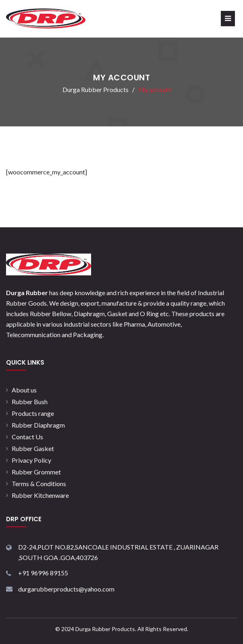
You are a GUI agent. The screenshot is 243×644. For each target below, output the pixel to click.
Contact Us (27, 437)
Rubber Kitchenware (40, 495)
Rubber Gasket (33, 448)
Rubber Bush (30, 402)
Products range (33, 413)
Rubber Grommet (36, 472)
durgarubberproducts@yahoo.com (66, 589)
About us (24, 390)
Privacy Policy (31, 460)
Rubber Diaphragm (38, 425)
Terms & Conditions (39, 484)
